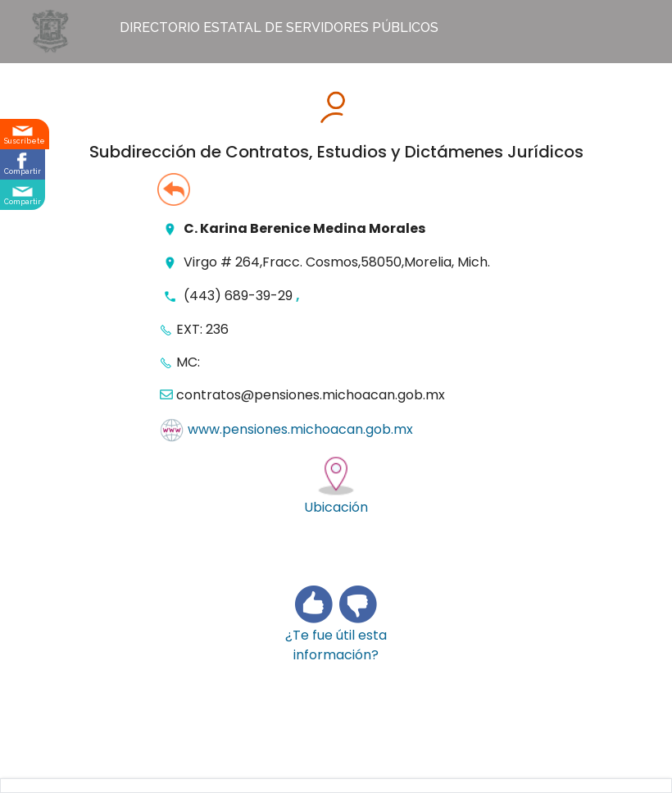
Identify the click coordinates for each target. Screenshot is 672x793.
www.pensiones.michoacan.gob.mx (300, 430)
